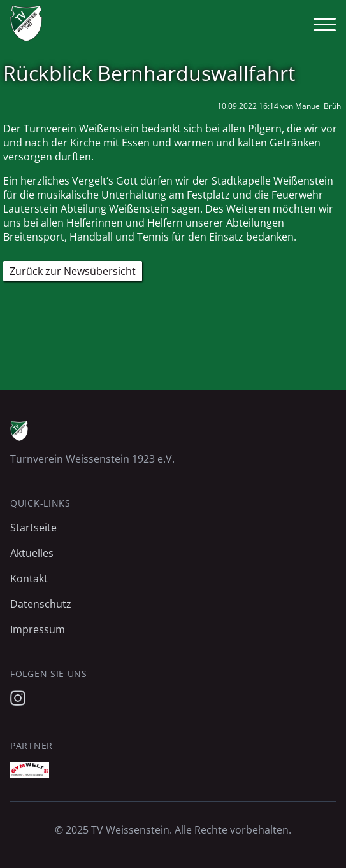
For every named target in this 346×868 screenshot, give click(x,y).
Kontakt (29, 578)
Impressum (38, 629)
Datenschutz (41, 604)
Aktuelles (32, 553)
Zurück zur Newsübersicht (73, 271)
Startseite (33, 528)
